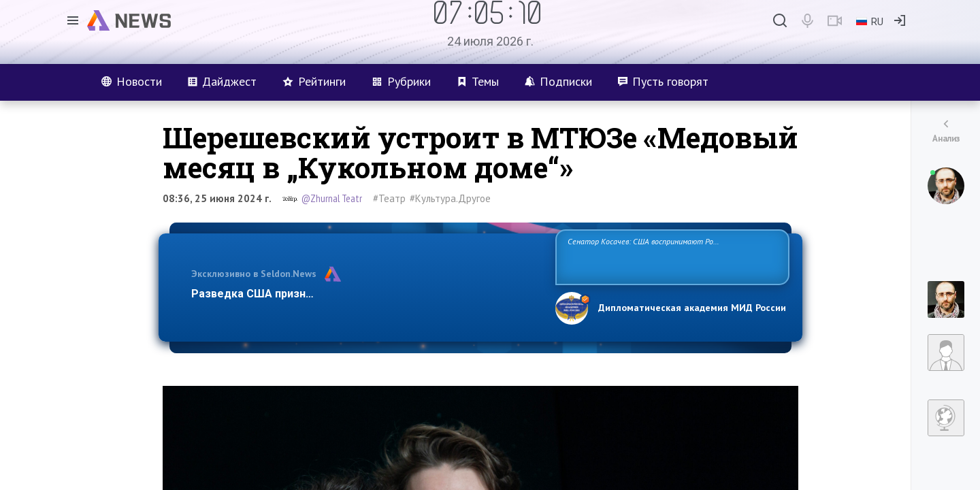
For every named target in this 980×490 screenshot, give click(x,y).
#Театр (389, 198)
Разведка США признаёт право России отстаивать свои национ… (366, 294)
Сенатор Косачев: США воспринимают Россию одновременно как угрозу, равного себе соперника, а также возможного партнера (670, 256)
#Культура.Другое (450, 198)
